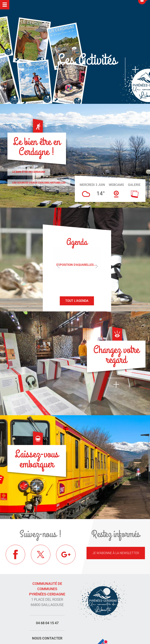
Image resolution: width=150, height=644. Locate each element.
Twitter (41, 554)
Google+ (66, 554)
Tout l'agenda (77, 301)
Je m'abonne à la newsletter (116, 553)
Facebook (15, 554)
